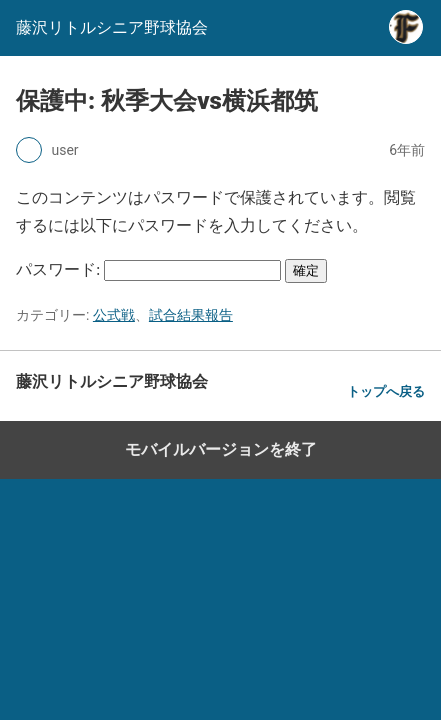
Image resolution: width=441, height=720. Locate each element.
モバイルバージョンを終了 (221, 449)
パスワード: (148, 269)
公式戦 (114, 315)
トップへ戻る (386, 391)
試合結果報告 (191, 315)
